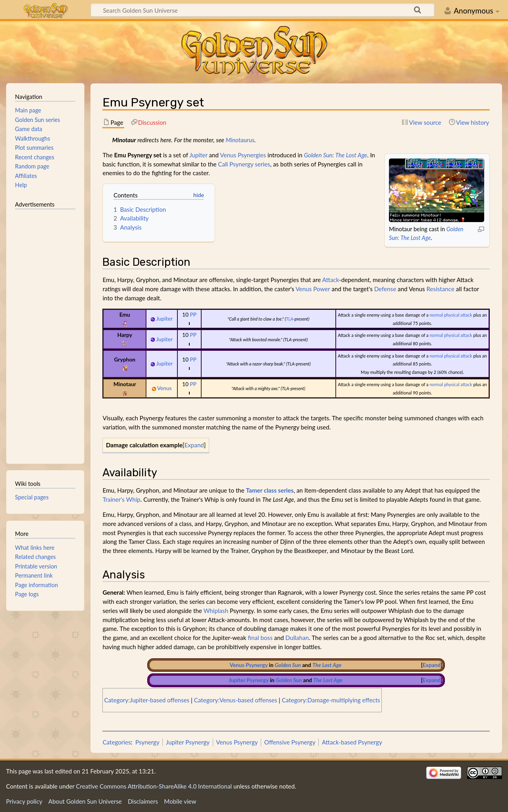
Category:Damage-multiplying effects (331, 700)
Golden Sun (288, 665)
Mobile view (180, 801)
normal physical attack (451, 315)
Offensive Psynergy (290, 742)
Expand (194, 445)
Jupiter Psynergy (249, 680)
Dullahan (297, 638)
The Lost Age (327, 665)
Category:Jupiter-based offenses (147, 700)
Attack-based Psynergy (352, 742)
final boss (260, 638)
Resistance (441, 289)
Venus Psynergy (249, 665)
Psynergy (147, 742)
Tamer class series (270, 490)
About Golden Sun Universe (85, 801)
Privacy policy (24, 801)
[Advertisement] (45, 333)
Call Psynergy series (244, 164)
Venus (304, 289)
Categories (116, 742)
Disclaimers (143, 801)
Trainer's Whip (121, 499)
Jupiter (198, 155)
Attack (331, 280)
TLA (289, 319)
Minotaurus (240, 140)
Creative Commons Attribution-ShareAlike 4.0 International (154, 786)
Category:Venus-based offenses (236, 700)
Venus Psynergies (243, 155)
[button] (194, 445)
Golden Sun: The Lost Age (336, 155)
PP (193, 314)
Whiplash (216, 611)
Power (321, 289)
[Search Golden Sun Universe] (263, 10)
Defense (385, 289)
